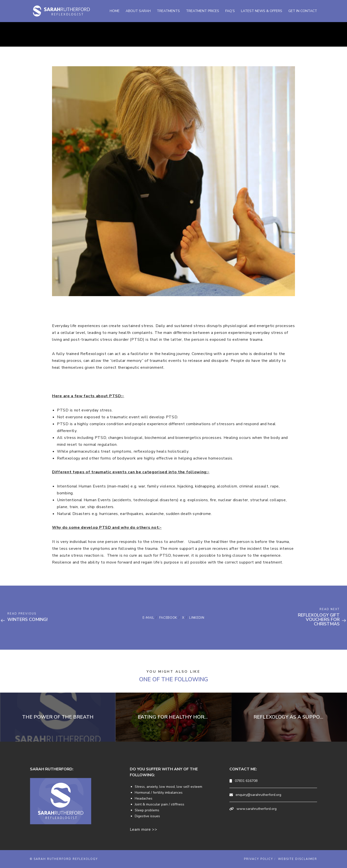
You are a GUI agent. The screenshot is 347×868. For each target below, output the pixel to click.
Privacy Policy (259, 859)
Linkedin (197, 618)
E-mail (148, 618)
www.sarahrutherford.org (257, 809)
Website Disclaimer (298, 859)
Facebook (168, 618)
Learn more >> (144, 829)
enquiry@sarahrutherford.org (258, 795)
